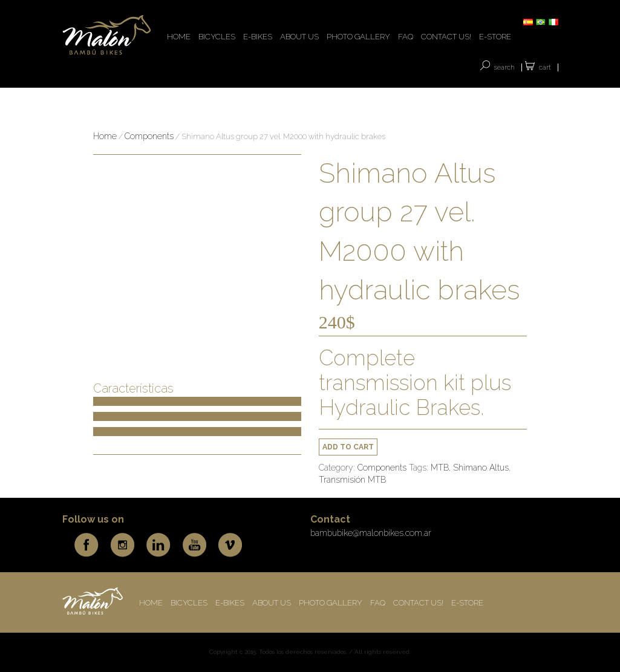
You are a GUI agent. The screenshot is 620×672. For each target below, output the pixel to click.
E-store (495, 37)
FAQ (406, 37)
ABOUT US (299, 37)
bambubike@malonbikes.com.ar (371, 533)
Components (149, 136)
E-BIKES (258, 37)
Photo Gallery (358, 37)
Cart (545, 67)
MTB (440, 468)
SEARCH (504, 67)
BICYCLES (217, 37)
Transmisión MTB (352, 480)
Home (105, 136)
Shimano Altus (481, 468)
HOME (179, 37)
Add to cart (348, 447)
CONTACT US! (446, 37)
